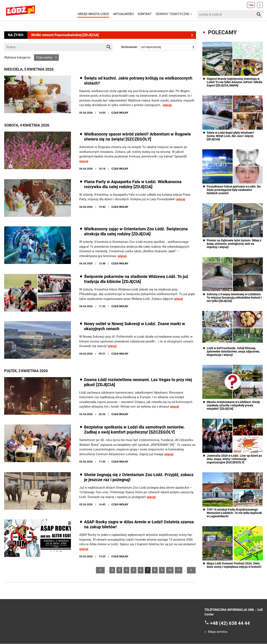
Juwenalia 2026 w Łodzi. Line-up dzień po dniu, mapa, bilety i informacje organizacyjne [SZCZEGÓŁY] (234, 459)
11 (179, 570)
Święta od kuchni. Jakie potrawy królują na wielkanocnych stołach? (138, 81)
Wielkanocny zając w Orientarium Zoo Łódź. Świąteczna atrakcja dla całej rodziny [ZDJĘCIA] (136, 232)
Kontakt (145, 14)
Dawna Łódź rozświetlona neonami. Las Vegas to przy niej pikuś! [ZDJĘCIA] (138, 382)
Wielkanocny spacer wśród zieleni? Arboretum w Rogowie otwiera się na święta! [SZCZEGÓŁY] (137, 137)
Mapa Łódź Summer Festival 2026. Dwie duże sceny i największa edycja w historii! (234, 565)
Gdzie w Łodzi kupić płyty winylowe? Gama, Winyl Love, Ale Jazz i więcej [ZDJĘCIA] (230, 136)
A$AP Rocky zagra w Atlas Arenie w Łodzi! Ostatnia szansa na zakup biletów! (139, 525)
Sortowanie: (129, 47)
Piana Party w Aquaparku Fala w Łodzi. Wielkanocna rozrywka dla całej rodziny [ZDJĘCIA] (133, 184)
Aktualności (123, 14)
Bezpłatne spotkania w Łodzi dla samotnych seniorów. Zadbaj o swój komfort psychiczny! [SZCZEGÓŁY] (134, 430)
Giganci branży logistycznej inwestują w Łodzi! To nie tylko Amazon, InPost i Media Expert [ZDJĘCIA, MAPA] (235, 82)
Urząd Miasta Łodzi (93, 14)
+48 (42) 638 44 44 (230, 623)
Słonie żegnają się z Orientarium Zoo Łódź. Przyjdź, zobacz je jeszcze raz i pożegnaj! (139, 477)
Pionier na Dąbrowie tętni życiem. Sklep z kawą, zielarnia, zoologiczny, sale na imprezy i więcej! (234, 244)
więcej (167, 105)
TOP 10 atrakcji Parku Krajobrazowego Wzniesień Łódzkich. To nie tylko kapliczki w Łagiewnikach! (234, 513)
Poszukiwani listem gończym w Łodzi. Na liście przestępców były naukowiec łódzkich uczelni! (234, 190)
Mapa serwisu (218, 632)
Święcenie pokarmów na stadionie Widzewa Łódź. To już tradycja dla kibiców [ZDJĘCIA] (136, 279)
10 (170, 570)
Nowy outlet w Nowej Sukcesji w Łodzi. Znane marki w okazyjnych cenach (135, 326)
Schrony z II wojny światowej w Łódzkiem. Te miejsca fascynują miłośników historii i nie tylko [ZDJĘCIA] (234, 298)
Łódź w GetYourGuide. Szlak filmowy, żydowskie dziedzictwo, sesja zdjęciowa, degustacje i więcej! (233, 351)
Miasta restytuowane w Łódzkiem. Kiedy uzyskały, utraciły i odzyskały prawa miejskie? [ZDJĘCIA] (233, 405)
